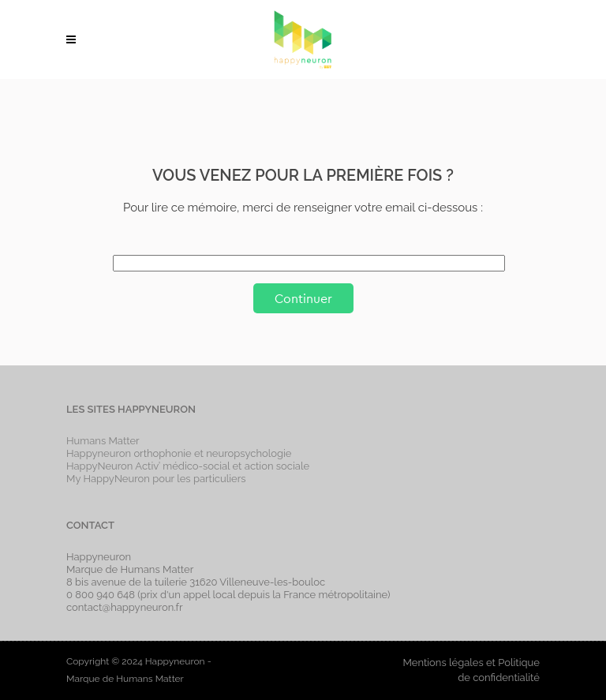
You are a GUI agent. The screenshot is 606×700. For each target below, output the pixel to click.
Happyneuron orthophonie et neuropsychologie (179, 453)
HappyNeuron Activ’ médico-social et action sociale (188, 466)
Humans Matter (103, 441)
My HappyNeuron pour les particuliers (156, 479)
